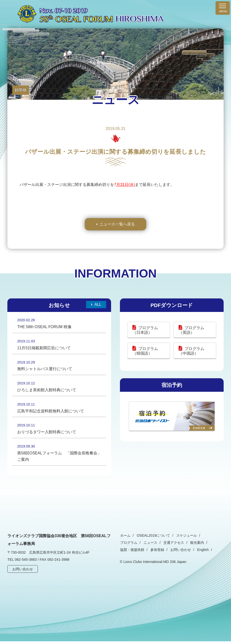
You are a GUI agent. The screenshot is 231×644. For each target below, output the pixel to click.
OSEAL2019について (152, 538)
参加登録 (127, 553)
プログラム (209, 538)
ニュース (127, 546)
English (171, 553)
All (98, 305)
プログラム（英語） (191, 331)
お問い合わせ (23, 572)
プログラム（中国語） (191, 351)
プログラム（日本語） (145, 331)
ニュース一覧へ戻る (117, 224)
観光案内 (172, 546)
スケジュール (185, 538)
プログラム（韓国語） (145, 351)
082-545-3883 (26, 562)
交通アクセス (149, 546)
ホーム (125, 538)
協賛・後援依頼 (196, 546)
